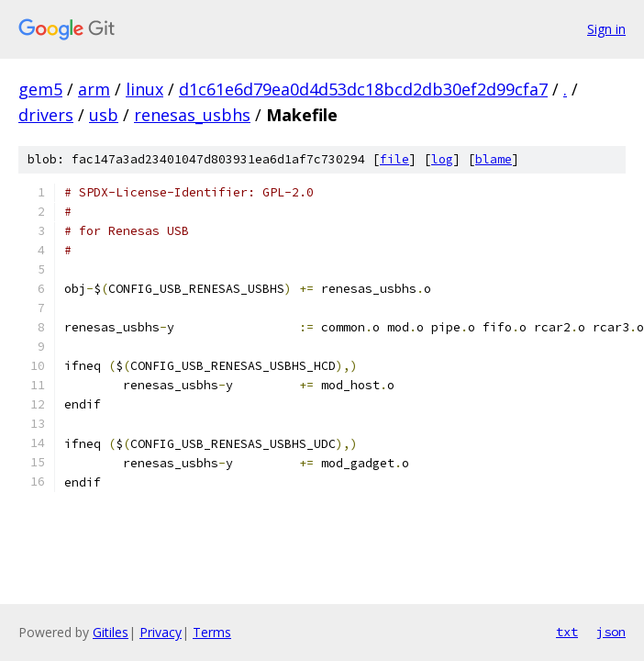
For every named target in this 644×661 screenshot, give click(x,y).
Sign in (606, 29)
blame (494, 159)
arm (94, 89)
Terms (212, 632)
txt (567, 632)
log (442, 159)
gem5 (40, 89)
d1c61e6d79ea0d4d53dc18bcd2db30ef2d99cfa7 (363, 89)
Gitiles (111, 632)
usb (104, 115)
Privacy (161, 632)
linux (144, 89)
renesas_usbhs (192, 115)
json (611, 632)
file (394, 159)
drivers (46, 115)
